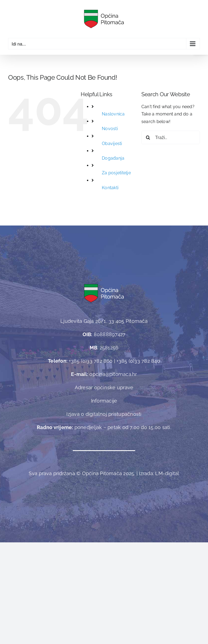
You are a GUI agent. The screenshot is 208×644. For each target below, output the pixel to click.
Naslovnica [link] (113, 114)
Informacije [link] (104, 401)
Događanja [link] (113, 158)
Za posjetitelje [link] (116, 173)
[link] (104, 19)
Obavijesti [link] (112, 144)
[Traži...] (171, 137)
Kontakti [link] (110, 188)
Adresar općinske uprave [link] (104, 387)
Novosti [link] (110, 129)
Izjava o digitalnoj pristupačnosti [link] (104, 414)
